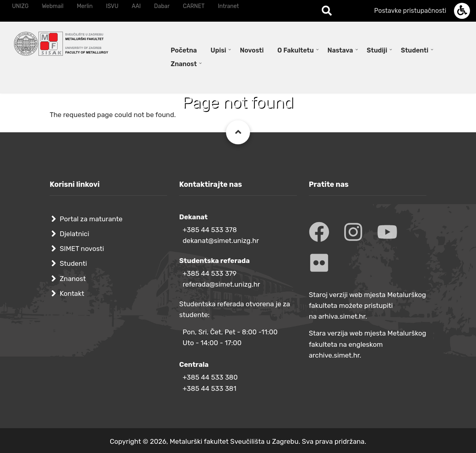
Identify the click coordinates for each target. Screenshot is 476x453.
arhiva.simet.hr (342, 316)
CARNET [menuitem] (194, 6)
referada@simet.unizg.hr (222, 284)
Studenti (73, 263)
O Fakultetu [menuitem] (295, 50)
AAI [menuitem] (136, 6)
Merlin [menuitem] (85, 6)
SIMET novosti (82, 249)
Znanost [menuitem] (184, 64)
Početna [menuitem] (184, 50)
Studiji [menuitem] (377, 50)
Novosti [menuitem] (252, 50)
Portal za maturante (91, 219)
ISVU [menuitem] (112, 6)
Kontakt (72, 293)
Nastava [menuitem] (340, 50)
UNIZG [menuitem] (20, 6)
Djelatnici (75, 234)
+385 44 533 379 (210, 273)
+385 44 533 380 (210, 377)
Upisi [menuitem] (219, 50)
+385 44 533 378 (210, 230)
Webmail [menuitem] (52, 6)
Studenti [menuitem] (415, 50)
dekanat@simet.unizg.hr (221, 241)
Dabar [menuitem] (162, 6)
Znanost (73, 279)
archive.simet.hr (334, 355)
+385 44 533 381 (210, 388)
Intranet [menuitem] (228, 6)
